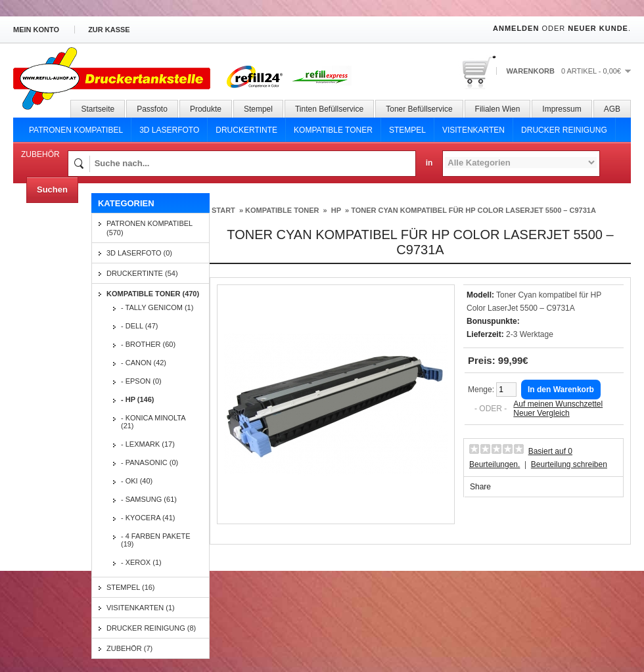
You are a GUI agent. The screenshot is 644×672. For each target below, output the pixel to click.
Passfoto (152, 109)
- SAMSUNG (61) (149, 499)
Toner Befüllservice (419, 109)
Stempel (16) (131, 587)
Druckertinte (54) (142, 273)
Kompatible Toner (333, 130)
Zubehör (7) (129, 648)
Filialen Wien (498, 109)
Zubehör (40, 154)
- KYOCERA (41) (148, 518)
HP (335, 210)
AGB (612, 109)
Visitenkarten (473, 130)
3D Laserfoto (169, 130)
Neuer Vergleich (541, 413)
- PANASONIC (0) (149, 462)
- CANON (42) (144, 363)
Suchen (52, 190)
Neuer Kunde (598, 28)
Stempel (258, 109)
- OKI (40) (137, 481)
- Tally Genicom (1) (157, 307)
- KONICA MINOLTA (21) (153, 422)
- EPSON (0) (141, 381)
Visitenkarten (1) (141, 608)
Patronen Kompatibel (76, 130)
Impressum (562, 109)
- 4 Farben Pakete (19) (156, 540)
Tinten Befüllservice (329, 109)
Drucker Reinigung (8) (151, 628)
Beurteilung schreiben (569, 464)
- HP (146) (138, 399)
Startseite (98, 109)
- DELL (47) (139, 326)
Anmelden (516, 28)
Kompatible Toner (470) (153, 294)
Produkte (206, 109)
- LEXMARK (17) (148, 444)
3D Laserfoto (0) (139, 253)
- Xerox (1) (141, 562)
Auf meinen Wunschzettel (558, 404)
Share (480, 487)
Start (223, 210)
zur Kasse (109, 30)
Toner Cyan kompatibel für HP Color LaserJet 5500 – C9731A (473, 210)
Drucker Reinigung (564, 130)
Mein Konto (36, 30)
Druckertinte (246, 130)
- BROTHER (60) (148, 344)
